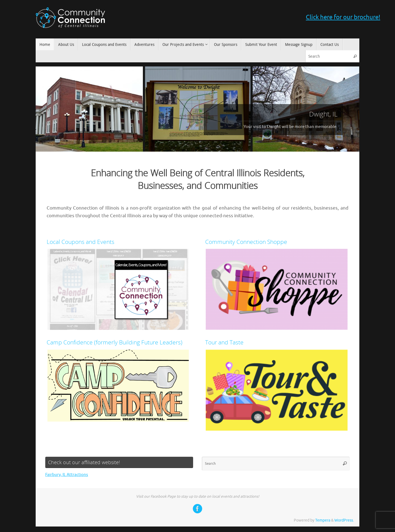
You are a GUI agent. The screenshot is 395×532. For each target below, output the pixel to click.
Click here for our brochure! (343, 17)
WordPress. (344, 520)
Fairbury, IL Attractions (67, 475)
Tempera (323, 520)
